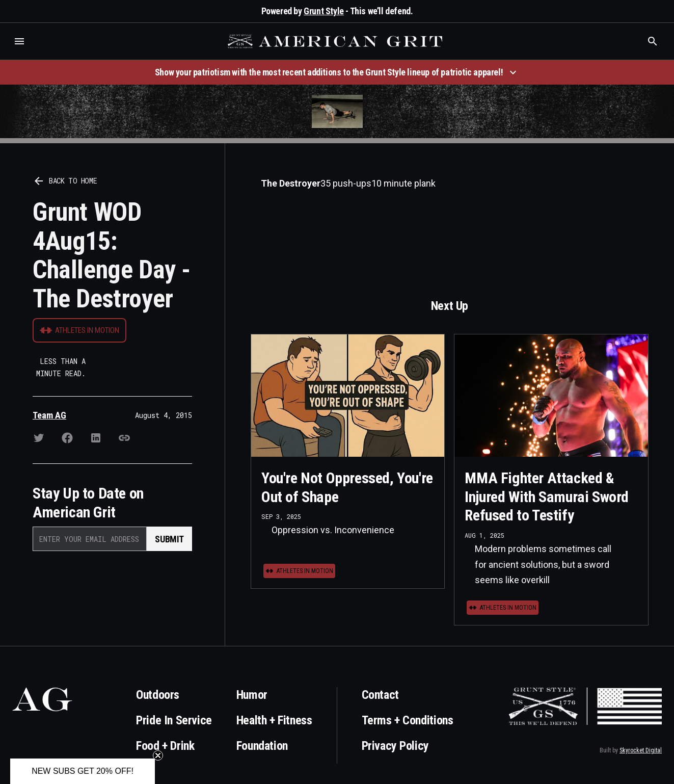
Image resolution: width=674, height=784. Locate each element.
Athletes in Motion (87, 330)
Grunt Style (324, 11)
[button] (19, 41)
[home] (336, 41)
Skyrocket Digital (641, 750)
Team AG (49, 415)
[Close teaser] (158, 755)
